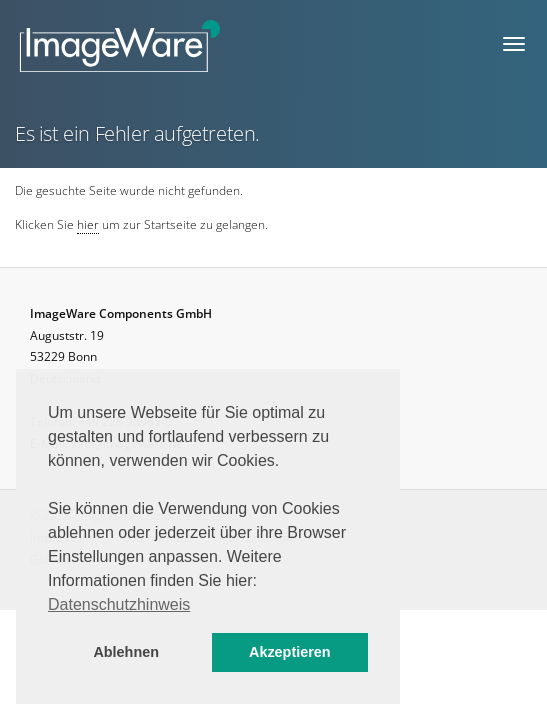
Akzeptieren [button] (290, 652)
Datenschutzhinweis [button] (119, 604)
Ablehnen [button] (126, 652)
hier (88, 224)
